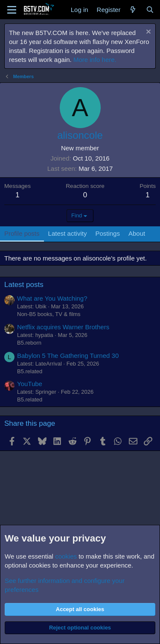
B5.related (30, 371)
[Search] (150, 10)
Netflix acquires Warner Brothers (63, 327)
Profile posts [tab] (22, 233)
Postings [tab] (108, 233)
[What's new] (133, 10)
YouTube (30, 384)
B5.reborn (29, 343)
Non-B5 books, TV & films (49, 314)
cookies (66, 556)
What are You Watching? (52, 298)
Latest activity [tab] (68, 233)
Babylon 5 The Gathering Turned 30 (68, 356)
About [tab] (137, 233)
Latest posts (24, 285)
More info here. (95, 60)
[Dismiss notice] (147, 33)
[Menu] (12, 10)
